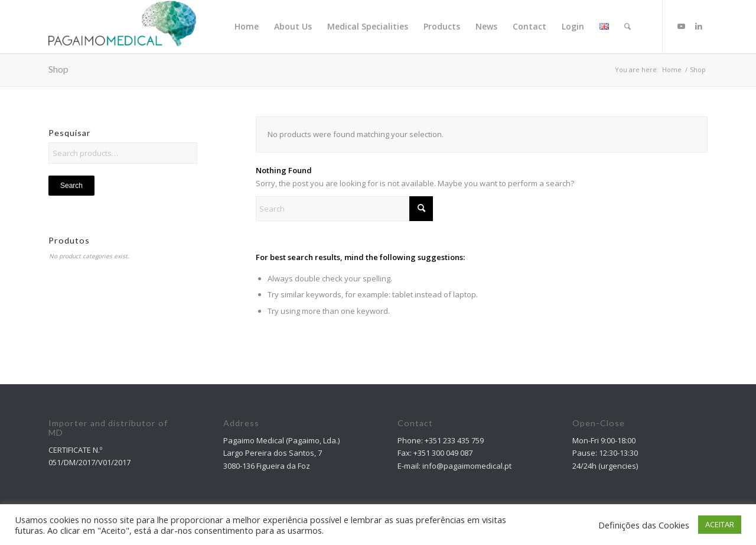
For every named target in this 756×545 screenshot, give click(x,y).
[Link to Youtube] (681, 26)
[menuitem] (247, 27)
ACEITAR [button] (720, 524)
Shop (58, 69)
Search (71, 186)
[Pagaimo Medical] (122, 27)
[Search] (628, 27)
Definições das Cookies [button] (644, 525)
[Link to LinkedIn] (699, 26)
